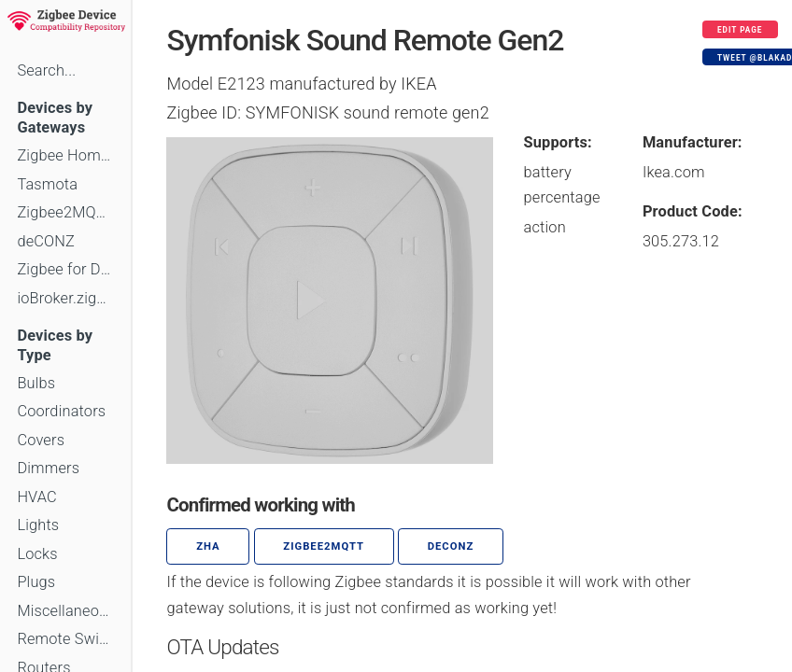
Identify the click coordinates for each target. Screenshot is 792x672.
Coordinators (61, 411)
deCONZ (46, 241)
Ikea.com (674, 172)
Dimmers (48, 468)
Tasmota (47, 184)
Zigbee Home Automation (65, 155)
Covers (41, 440)
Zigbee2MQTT (65, 212)
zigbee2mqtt (324, 546)
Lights (38, 525)
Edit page (740, 30)
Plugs (36, 582)
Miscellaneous (65, 611)
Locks (37, 554)
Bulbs (36, 383)
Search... (46, 70)
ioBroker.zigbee (65, 298)
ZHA (208, 546)
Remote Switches (65, 639)
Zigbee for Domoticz (65, 269)
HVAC (37, 497)
